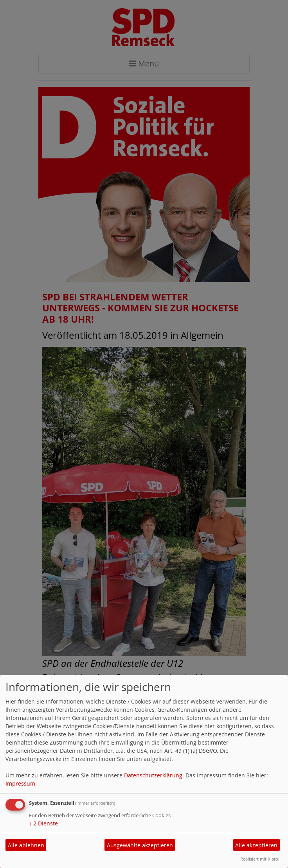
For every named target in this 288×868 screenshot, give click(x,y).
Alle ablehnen (26, 845)
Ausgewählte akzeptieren (140, 845)
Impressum (20, 783)
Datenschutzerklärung (153, 775)
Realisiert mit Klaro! (260, 859)
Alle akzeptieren (256, 845)
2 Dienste (43, 823)
